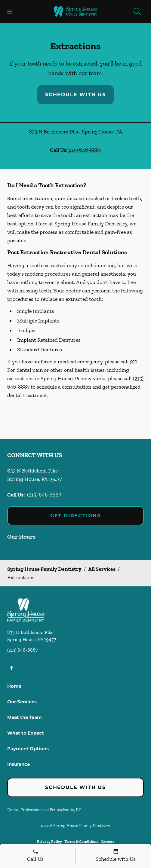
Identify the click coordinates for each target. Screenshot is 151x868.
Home (14, 686)
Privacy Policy (49, 841)
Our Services (22, 702)
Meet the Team (25, 717)
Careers (108, 841)
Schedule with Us (75, 95)
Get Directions (75, 516)
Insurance (18, 764)
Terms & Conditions (81, 841)
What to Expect (26, 733)
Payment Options (28, 749)
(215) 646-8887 (84, 150)
